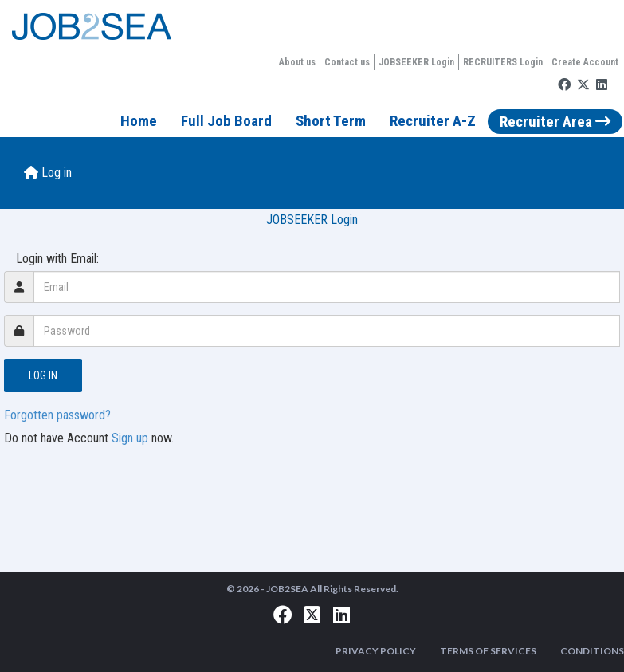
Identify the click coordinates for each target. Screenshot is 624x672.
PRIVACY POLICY (376, 651)
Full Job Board (226, 121)
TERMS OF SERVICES (488, 651)
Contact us (347, 62)
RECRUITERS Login (503, 62)
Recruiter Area (555, 122)
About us (297, 62)
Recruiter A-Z (433, 121)
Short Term (331, 121)
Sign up (130, 438)
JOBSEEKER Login (416, 62)
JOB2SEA (287, 589)
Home (139, 121)
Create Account (585, 62)
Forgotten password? (57, 415)
